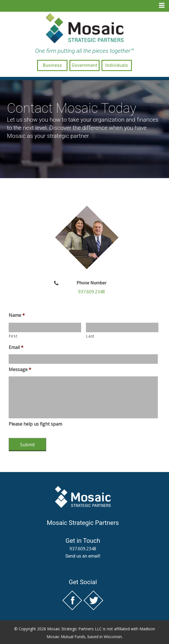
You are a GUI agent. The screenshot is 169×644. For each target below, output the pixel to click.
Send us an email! (83, 556)
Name (17, 315)
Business (52, 65)
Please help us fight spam (35, 424)
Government (84, 65)
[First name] (45, 327)
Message (20, 370)
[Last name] (122, 327)
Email (16, 347)
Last (90, 336)
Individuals (117, 65)
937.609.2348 (91, 292)
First (13, 336)
